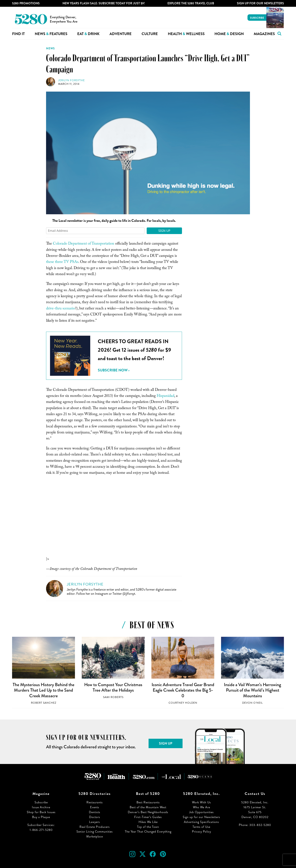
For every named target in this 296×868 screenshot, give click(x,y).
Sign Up (164, 231)
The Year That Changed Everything (148, 832)
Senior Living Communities (95, 832)
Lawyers (94, 822)
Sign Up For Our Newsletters (260, 3)
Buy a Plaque (41, 817)
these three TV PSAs (62, 262)
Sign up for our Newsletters (201, 817)
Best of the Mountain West (148, 807)
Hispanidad (165, 396)
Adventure (121, 34)
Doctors (95, 817)
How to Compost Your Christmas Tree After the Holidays (113, 687)
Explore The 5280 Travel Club (191, 3)
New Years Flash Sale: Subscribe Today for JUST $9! (104, 3)
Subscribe (257, 18)
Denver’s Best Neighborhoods (148, 812)
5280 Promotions (26, 3)
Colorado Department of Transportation (84, 244)
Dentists (95, 812)
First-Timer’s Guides (148, 817)
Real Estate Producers (95, 827)
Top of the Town (148, 827)
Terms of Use (201, 827)
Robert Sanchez (44, 703)
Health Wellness (186, 34)
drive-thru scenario (61, 309)
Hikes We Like (148, 822)
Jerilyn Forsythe (71, 80)
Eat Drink (88, 34)
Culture (150, 34)
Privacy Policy (202, 832)
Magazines (264, 34)
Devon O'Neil (252, 703)
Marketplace (95, 836)
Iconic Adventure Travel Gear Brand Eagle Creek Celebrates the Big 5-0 (183, 690)
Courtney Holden (183, 703)
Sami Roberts (113, 697)
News (50, 48)
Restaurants (95, 802)
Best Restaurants (148, 802)
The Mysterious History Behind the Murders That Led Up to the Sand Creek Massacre (44, 690)
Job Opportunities (201, 812)
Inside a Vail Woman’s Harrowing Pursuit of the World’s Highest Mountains (252, 690)
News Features (51, 34)
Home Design (229, 34)
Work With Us (201, 802)
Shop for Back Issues (41, 812)
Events (95, 807)
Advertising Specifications (201, 822)
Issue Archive (41, 807)
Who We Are (202, 807)
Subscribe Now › (114, 370)
